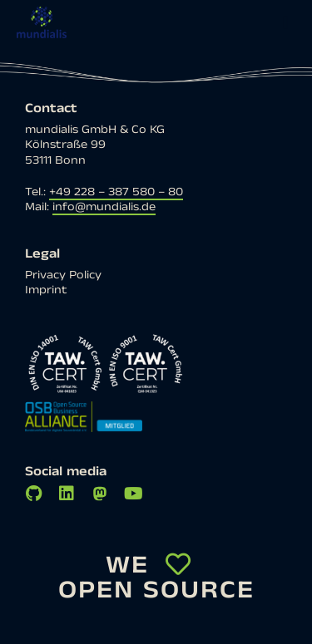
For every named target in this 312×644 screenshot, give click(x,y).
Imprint (46, 290)
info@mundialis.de (104, 207)
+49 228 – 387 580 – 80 (116, 192)
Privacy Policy (63, 275)
